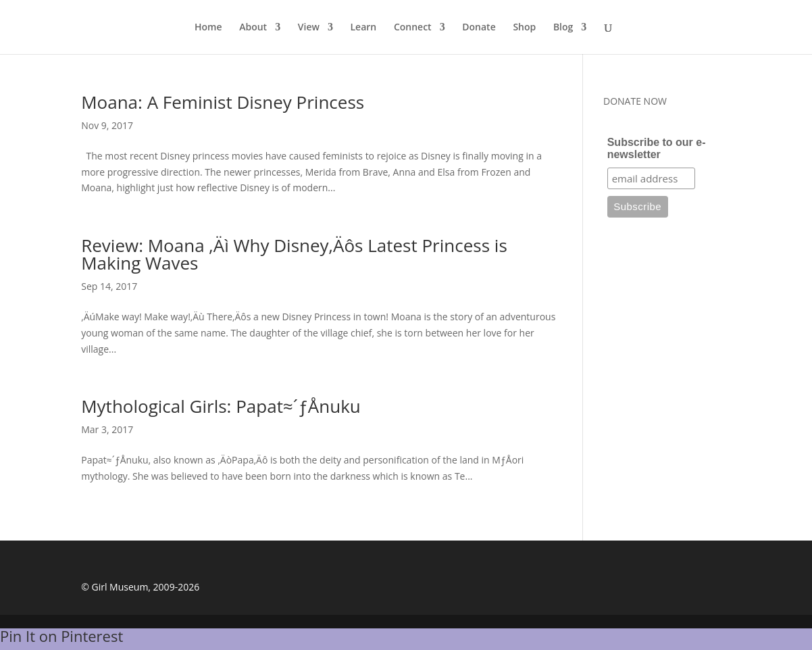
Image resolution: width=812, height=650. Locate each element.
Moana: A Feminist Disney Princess (223, 102)
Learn (364, 28)
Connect (413, 28)
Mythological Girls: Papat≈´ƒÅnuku (221, 406)
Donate (479, 28)
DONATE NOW (635, 101)
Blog (563, 28)
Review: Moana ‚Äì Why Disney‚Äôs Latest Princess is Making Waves (294, 254)
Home (208, 28)
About (253, 28)
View (309, 28)
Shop (524, 28)
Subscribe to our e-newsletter (657, 148)
